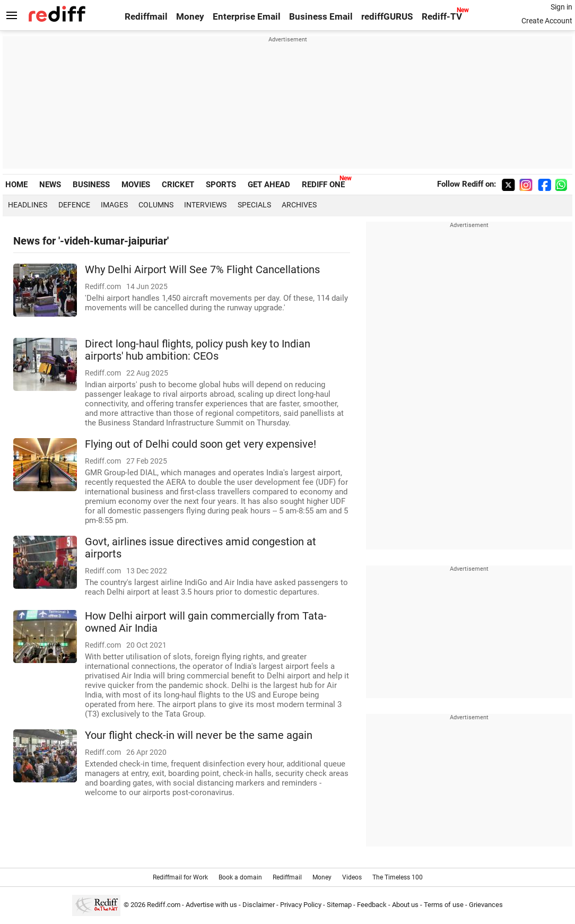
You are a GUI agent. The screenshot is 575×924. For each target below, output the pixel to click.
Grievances (486, 905)
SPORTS (221, 185)
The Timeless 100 (398, 877)
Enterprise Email (247, 17)
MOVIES (136, 185)
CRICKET (178, 185)
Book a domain (240, 877)
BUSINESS (91, 185)
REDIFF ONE (323, 185)
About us (405, 905)
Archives (299, 205)
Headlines (28, 205)
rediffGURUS (387, 17)
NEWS (50, 185)
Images (114, 205)
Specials (254, 205)
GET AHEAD (269, 185)
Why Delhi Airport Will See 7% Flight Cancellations (202, 270)
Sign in (561, 7)
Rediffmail (146, 17)
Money (190, 17)
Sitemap (339, 905)
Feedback (372, 905)
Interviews (205, 205)
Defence (74, 205)
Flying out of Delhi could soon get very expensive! (201, 444)
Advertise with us (211, 905)
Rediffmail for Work (180, 877)
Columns (156, 205)
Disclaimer (259, 905)
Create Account (547, 21)
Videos (352, 877)
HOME (16, 185)
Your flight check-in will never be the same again (199, 735)
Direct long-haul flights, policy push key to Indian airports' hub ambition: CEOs (198, 350)
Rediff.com (164, 905)
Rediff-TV (442, 17)
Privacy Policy (301, 905)
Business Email (321, 17)
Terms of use (444, 905)
